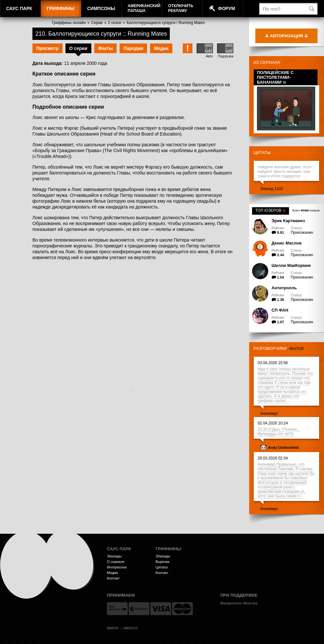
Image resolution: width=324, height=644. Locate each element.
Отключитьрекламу (181, 8)
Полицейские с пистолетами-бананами (275, 77)
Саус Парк (19, 8)
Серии (97, 23)
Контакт (113, 578)
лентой (296, 349)
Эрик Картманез (288, 221)
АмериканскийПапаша (144, 8)
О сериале (116, 562)
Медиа (161, 48)
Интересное (117, 567)
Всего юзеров (306, 210)
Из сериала (267, 62)
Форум (226, 8)
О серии (78, 48)
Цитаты (262, 153)
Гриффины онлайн (69, 23)
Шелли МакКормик (291, 265)
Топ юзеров (271, 210)
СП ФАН (280, 310)
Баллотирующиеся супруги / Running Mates (166, 23)
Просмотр (47, 48)
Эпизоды (114, 556)
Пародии (133, 48)
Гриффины (60, 8)
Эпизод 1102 (272, 189)
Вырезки (162, 562)
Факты (106, 48)
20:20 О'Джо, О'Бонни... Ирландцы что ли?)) (279, 432)
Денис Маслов (287, 243)
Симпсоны (101, 8)
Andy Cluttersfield (283, 447)
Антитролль (284, 288)
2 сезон (115, 23)
